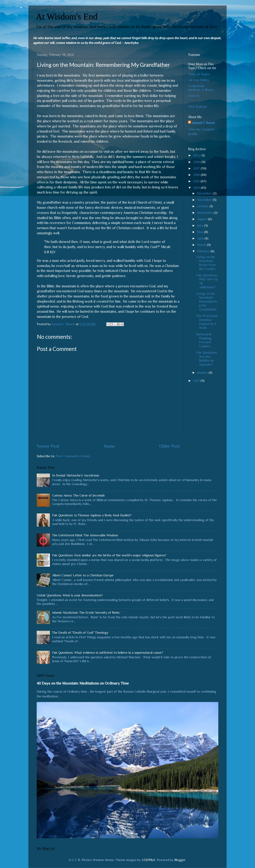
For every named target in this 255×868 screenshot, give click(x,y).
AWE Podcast (198, 107)
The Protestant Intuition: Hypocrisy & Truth (207, 322)
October (203, 206)
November (205, 200)
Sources (194, 96)
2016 (197, 175)
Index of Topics (199, 74)
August (202, 219)
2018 (197, 162)
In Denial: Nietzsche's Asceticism (76, 475)
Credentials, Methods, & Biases (201, 88)
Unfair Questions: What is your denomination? (70, 595)
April (201, 238)
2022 (197, 155)
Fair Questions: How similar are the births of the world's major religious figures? (109, 555)
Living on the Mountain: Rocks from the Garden (206, 263)
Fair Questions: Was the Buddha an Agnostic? (207, 359)
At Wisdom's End (67, 16)
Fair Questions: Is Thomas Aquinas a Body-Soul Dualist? (92, 515)
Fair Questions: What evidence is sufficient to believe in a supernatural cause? (108, 653)
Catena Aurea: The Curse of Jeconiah (78, 495)
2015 (197, 181)
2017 (197, 168)
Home (109, 446)
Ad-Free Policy (198, 80)
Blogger (180, 860)
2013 (197, 381)
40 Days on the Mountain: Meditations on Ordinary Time (83, 683)
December (205, 193)
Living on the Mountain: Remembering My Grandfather (207, 302)
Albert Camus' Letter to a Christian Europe (83, 575)
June (201, 225)
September (205, 213)
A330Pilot (148, 860)
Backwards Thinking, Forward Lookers (204, 340)
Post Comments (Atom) (73, 456)
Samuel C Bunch (203, 123)
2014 (197, 188)
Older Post (170, 446)
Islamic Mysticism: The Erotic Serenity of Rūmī (86, 613)
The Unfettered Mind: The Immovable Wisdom (85, 535)
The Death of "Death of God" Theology (80, 633)
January (203, 373)
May (201, 232)
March (202, 245)
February (204, 251)
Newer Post (48, 446)
